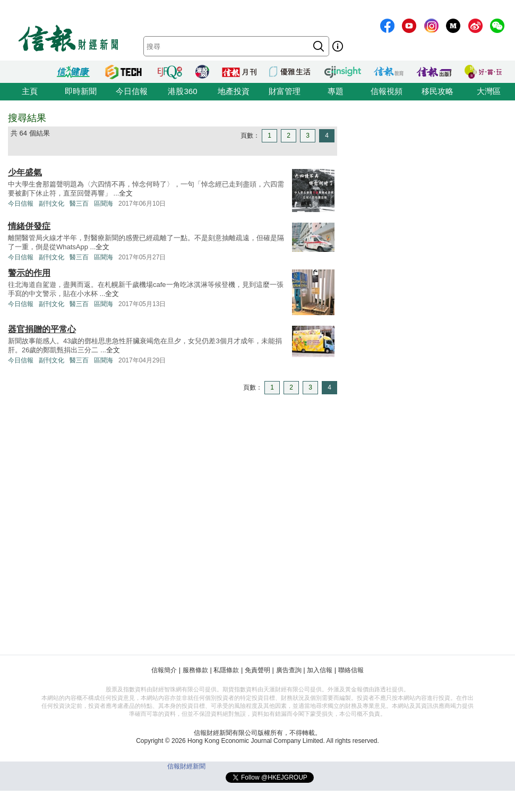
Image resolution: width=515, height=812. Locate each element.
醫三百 (79, 204)
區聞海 (104, 204)
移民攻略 (437, 91)
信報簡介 (164, 670)
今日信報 (132, 91)
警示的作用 (29, 273)
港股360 (182, 91)
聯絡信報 (351, 670)
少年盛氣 (25, 172)
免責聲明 (257, 670)
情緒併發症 (29, 226)
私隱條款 (226, 670)
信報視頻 (387, 91)
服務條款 (195, 670)
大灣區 (489, 91)
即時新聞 (81, 91)
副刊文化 (51, 204)
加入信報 (320, 670)
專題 (336, 91)
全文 (126, 193)
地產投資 (234, 91)
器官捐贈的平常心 (42, 329)
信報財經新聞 (186, 766)
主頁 (30, 91)
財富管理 (285, 91)
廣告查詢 (289, 670)
